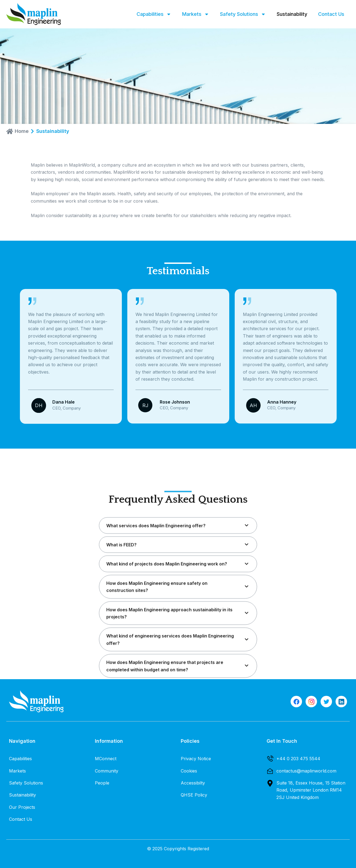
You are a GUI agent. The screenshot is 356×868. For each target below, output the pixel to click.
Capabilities (154, 14)
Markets (196, 14)
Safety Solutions (243, 14)
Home (22, 131)
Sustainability (292, 14)
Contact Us (331, 14)
